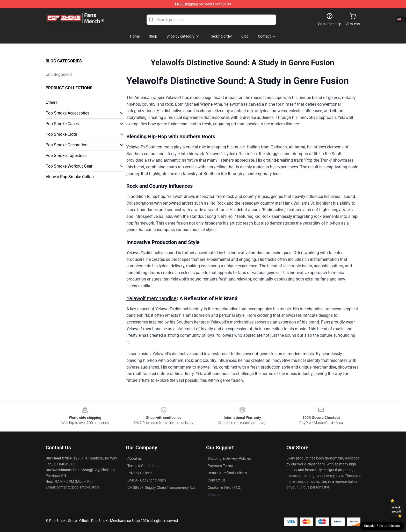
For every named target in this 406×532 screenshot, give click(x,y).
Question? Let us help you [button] (382, 526)
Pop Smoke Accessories (67, 113)
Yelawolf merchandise (151, 298)
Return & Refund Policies (227, 473)
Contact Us (217, 480)
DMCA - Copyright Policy (147, 480)
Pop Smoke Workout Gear (69, 166)
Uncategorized (59, 74)
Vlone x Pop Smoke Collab (70, 177)
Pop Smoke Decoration (67, 145)
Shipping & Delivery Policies (229, 458)
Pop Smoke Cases (62, 124)
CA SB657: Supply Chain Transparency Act (161, 487)
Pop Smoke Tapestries (66, 156)
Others (52, 102)
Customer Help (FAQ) (225, 487)
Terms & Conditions (143, 466)
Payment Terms (220, 466)
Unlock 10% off (396, 510)
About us (135, 458)
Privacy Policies (140, 473)
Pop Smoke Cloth (61, 134)
